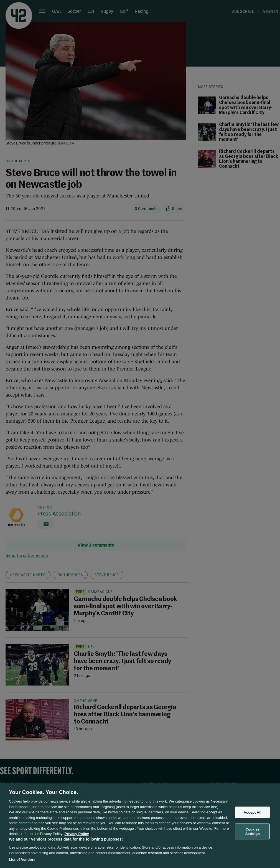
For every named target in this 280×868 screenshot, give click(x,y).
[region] (140, 826)
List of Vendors (22, 860)
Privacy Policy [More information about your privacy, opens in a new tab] (77, 834)
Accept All (253, 812)
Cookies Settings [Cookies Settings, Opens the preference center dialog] (253, 832)
